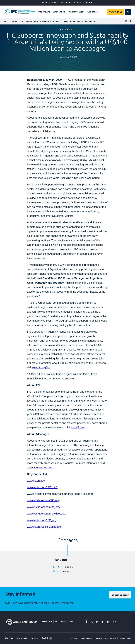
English (45, 638)
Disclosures (50, 3)
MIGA (63, 621)
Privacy (99, 638)
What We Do (59, 12)
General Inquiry (125, 638)
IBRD (44, 621)
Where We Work (76, 12)
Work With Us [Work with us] (115, 12)
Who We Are (44, 12)
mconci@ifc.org (64, 571)
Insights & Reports (72, 3)
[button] (128, 12)
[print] (125, 21)
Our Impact (93, 12)
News (89, 3)
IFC (56, 621)
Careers (34, 638)
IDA (51, 621)
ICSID (70, 621)
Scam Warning (110, 638)
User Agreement (87, 638)
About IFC (9, 638)
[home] (5, 21)
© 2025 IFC (73, 638)
